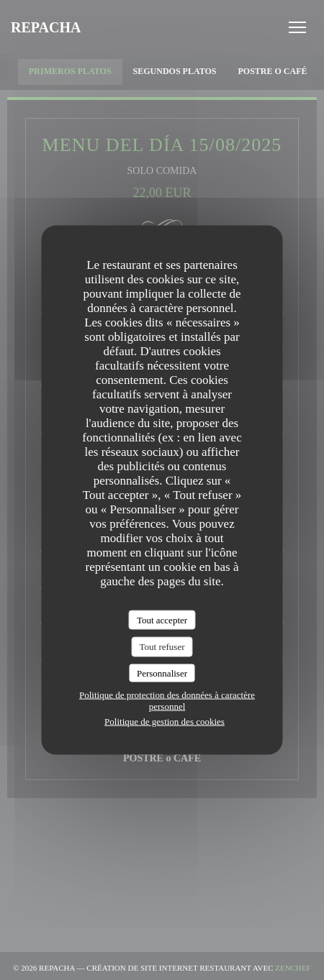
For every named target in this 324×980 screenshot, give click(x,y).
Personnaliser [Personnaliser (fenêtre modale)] (162, 673)
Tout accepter (162, 619)
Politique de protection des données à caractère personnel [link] (167, 701)
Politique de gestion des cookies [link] (165, 722)
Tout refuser (162, 647)
